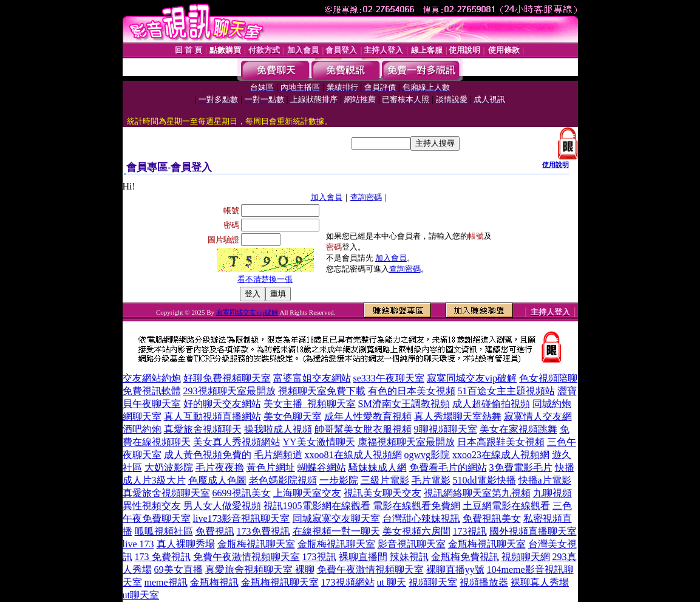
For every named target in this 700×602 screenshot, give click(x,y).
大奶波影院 (169, 467)
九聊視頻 (552, 493)
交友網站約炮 (152, 378)
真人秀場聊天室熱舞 (458, 416)
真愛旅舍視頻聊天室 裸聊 (260, 570)
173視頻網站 (348, 582)
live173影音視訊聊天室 (242, 518)
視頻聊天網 (526, 557)
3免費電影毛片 (521, 467)
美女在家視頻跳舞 (518, 429)
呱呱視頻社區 (164, 531)
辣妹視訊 (409, 557)
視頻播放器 (484, 582)
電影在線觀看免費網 (416, 506)
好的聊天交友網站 (222, 404)
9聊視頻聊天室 (446, 429)
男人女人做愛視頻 (222, 506)
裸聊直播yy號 (455, 570)
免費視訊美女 (492, 518)
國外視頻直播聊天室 (533, 531)
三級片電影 (385, 480)
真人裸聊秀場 (186, 544)
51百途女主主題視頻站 (506, 391)
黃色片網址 (271, 467)
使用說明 (556, 165)
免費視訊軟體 (152, 391)
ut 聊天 (392, 582)
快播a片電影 (545, 480)
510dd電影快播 (484, 480)
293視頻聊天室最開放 (229, 391)
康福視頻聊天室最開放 (406, 442)
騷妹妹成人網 (378, 467)
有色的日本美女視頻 (412, 391)
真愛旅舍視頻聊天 (203, 429)
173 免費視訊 (163, 557)
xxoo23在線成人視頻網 (501, 455)
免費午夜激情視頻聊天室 (246, 557)
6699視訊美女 (242, 493)
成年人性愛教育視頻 (368, 416)
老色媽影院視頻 (283, 480)
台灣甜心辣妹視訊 (421, 518)
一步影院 (339, 480)
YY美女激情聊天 (319, 442)
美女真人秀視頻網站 (237, 442)
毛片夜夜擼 (220, 467)
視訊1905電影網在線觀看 (317, 506)
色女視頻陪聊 (548, 378)
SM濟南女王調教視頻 (404, 404)
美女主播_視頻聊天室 (310, 404)
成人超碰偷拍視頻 (491, 404)
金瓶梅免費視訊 (465, 557)
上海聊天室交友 (307, 493)
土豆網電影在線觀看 (506, 506)
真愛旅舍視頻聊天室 (166, 493)
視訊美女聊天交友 (382, 493)
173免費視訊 (263, 531)
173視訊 (470, 531)
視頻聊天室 (433, 582)
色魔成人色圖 (217, 480)
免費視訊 (215, 531)
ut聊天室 (141, 595)
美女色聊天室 (293, 416)
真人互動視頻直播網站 (212, 416)
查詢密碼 (366, 197)
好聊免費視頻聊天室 (227, 378)
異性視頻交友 (152, 506)
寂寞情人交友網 (538, 416)
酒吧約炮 (142, 429)
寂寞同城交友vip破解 (247, 312)
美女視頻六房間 (416, 531)
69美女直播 (178, 570)
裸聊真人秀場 (540, 582)
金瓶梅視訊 (214, 582)
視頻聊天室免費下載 (322, 391)
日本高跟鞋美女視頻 (501, 442)
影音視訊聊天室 (412, 544)
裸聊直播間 (363, 557)
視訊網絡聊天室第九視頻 (477, 493)
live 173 (138, 544)
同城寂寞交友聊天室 (336, 518)
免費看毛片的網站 (448, 467)
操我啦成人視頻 (278, 429)
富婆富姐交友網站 (312, 378)
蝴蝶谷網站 (322, 467)
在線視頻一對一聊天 (336, 531)
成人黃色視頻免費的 (208, 455)
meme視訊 (166, 582)
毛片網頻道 (278, 455)
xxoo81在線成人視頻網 (353, 455)
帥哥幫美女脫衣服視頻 (363, 429)
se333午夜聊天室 (389, 378)
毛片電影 (431, 480)
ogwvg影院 (427, 455)
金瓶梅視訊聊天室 (256, 544)
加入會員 (327, 197)
